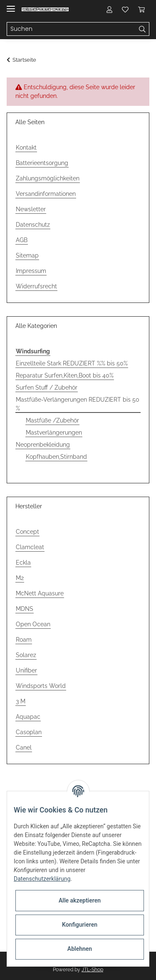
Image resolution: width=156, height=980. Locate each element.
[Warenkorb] (141, 9)
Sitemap (27, 255)
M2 (20, 578)
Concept (27, 532)
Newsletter (31, 209)
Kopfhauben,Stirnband (56, 457)
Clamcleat (30, 547)
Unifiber (26, 670)
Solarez (26, 655)
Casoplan (29, 732)
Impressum (31, 271)
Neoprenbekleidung (43, 445)
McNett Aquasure (40, 593)
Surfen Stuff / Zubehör (47, 387)
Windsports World (41, 686)
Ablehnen (80, 949)
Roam (24, 640)
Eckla (23, 562)
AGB (22, 240)
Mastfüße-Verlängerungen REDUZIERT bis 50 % (78, 404)
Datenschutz (33, 225)
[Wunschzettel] (125, 9)
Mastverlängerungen (54, 432)
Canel (24, 747)
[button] (109, 9)
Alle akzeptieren (80, 900)
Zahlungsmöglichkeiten (48, 178)
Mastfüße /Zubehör (52, 420)
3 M (21, 701)
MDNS (25, 609)
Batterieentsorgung (42, 163)
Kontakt (26, 147)
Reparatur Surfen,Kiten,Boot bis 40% (65, 375)
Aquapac (28, 717)
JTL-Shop (92, 970)
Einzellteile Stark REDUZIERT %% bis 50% (72, 363)
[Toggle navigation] (11, 5)
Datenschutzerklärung (42, 879)
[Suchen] (71, 29)
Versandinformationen (46, 194)
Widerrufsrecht (36, 286)
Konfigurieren (80, 925)
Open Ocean (33, 624)
